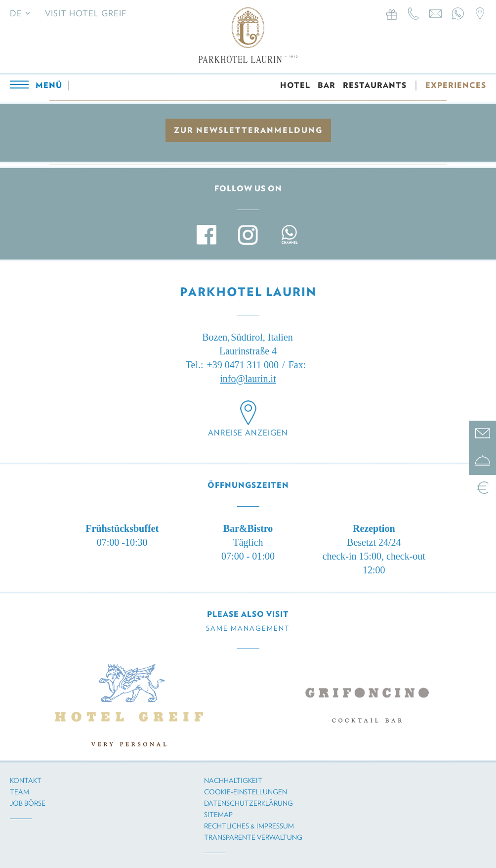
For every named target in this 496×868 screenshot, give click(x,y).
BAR (327, 85)
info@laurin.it (248, 379)
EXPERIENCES (456, 85)
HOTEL (295, 85)
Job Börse (28, 803)
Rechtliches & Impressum (249, 826)
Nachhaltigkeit (233, 781)
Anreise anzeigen (248, 433)
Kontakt (26, 781)
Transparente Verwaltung (253, 837)
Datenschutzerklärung (248, 803)
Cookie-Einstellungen (246, 792)
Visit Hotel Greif (86, 13)
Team (20, 792)
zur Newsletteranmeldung (248, 130)
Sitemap (218, 815)
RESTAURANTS (375, 85)
